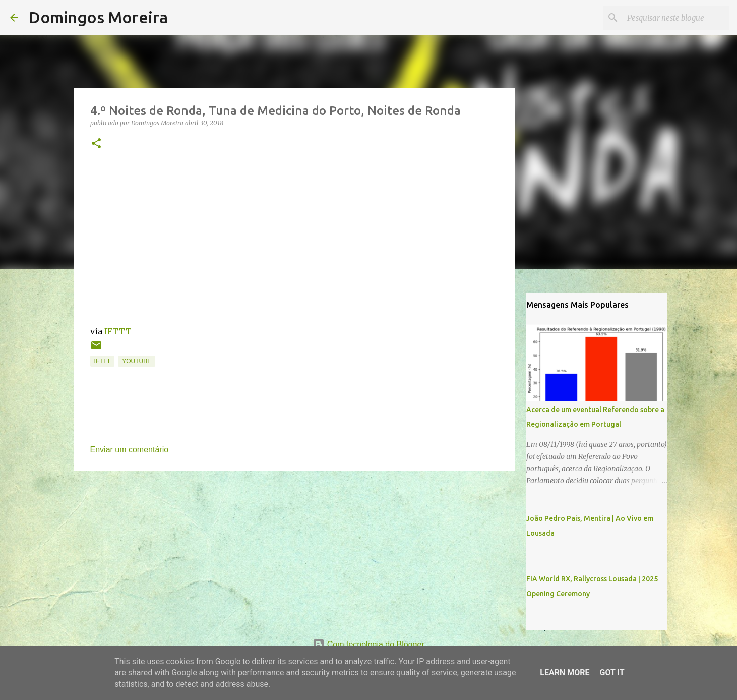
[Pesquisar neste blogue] (676, 18)
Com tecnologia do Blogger (368, 644)
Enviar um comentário (130, 450)
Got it (612, 673)
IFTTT (118, 331)
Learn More (565, 673)
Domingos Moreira (98, 17)
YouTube (137, 361)
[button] (96, 144)
